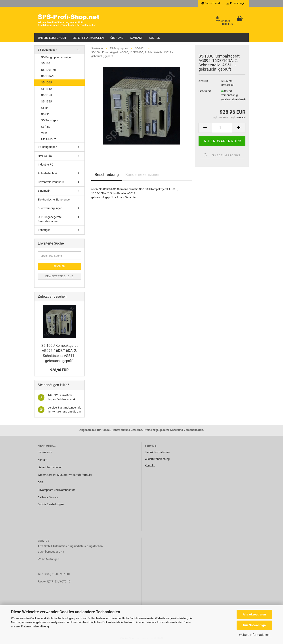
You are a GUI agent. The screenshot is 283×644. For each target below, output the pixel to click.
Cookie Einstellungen (51, 504)
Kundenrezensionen (143, 174)
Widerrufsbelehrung (157, 459)
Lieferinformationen (88, 38)
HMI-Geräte (45, 156)
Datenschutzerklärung (35, 626)
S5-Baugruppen (47, 50)
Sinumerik (44, 191)
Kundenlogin (236, 3)
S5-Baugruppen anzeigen (57, 57)
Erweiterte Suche (59, 276)
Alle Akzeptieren (254, 614)
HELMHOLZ (49, 139)
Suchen (155, 38)
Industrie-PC (46, 165)
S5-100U (46, 82)
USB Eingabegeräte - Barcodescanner (51, 219)
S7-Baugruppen (47, 147)
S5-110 (46, 63)
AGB (40, 482)
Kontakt (136, 38)
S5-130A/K (48, 76)
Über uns (117, 38)
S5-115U (46, 89)
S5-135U (46, 95)
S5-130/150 (48, 70)
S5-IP (45, 108)
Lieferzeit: (205, 91)
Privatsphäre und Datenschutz (56, 490)
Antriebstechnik (48, 173)
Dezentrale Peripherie (51, 182)
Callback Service (48, 497)
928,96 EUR (59, 370)
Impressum (45, 452)
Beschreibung (107, 174)
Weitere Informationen (254, 635)
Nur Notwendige (254, 625)
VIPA (44, 133)
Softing (46, 127)
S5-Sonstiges (50, 120)
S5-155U (46, 101)
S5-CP (45, 114)
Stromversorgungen (50, 208)
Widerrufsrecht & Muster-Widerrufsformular (65, 475)
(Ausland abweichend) (233, 99)
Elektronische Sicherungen (54, 200)
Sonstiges (44, 230)
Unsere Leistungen (52, 38)
